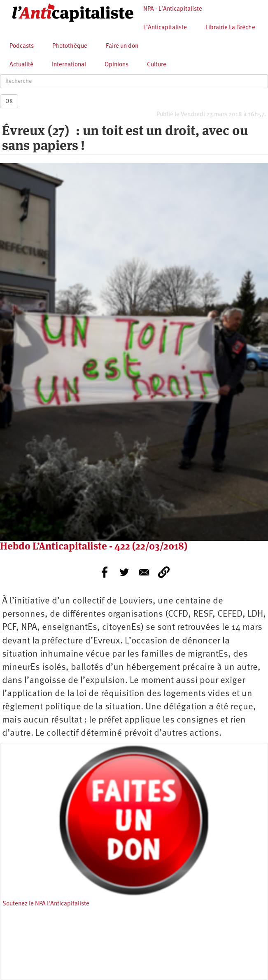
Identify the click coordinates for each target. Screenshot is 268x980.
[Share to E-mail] (144, 572)
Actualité (21, 65)
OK (9, 101)
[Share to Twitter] (124, 572)
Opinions (117, 65)
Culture (157, 65)
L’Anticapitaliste (165, 28)
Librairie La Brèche (230, 28)
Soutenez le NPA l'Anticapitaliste (46, 904)
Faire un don (122, 46)
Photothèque (70, 46)
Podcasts (22, 46)
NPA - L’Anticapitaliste (173, 9)
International (69, 65)
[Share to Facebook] (105, 572)
